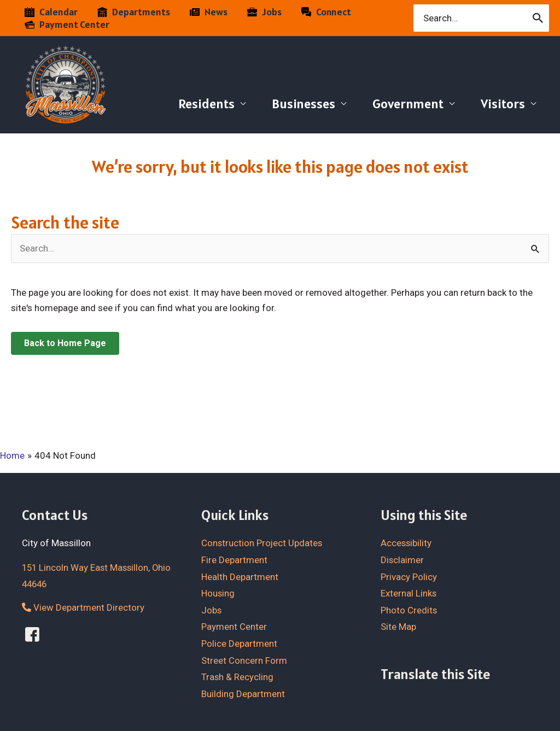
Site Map (398, 627)
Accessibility (407, 543)
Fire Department (234, 559)
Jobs (212, 610)
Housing (218, 593)
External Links (409, 593)
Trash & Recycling (238, 677)
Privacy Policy (409, 576)
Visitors (503, 104)
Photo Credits (409, 610)
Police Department (239, 643)
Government (408, 104)
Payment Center (234, 627)
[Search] (538, 18)
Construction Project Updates (262, 543)
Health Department (240, 576)
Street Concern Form (244, 660)
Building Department (243, 693)
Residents (206, 104)
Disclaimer (402, 559)
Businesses (304, 104)
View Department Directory (83, 607)
